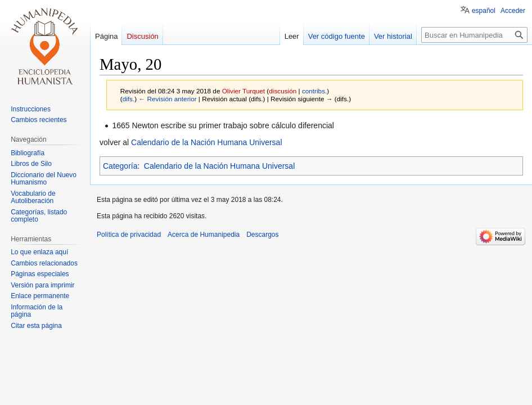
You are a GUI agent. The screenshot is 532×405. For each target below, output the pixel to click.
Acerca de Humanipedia (204, 235)
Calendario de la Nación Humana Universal (206, 142)
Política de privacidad (129, 235)
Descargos (262, 235)
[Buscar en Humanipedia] (474, 35)
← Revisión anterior (167, 99)
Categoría (120, 166)
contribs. (314, 91)
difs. (129, 99)
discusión (283, 91)
